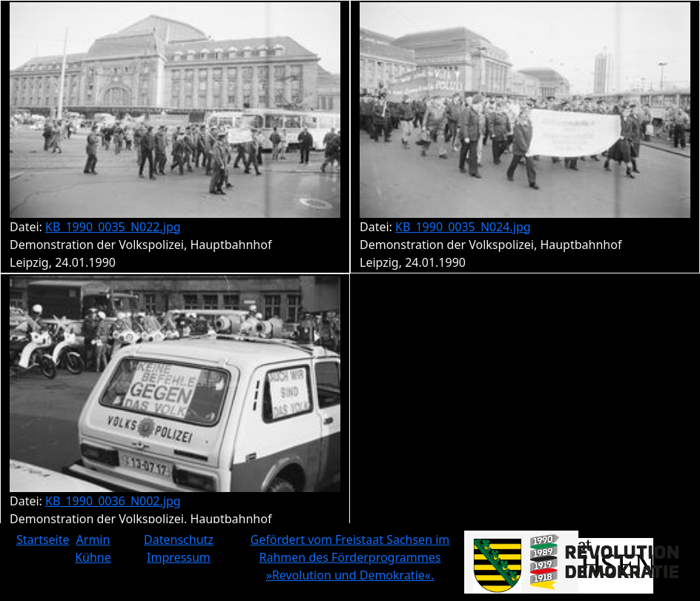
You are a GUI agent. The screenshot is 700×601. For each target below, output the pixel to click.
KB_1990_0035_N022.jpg (113, 227)
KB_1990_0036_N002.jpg (113, 501)
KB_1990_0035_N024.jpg (463, 227)
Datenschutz (179, 539)
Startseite (43, 539)
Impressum (179, 557)
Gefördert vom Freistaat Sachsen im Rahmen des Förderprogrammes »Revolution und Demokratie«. (350, 557)
